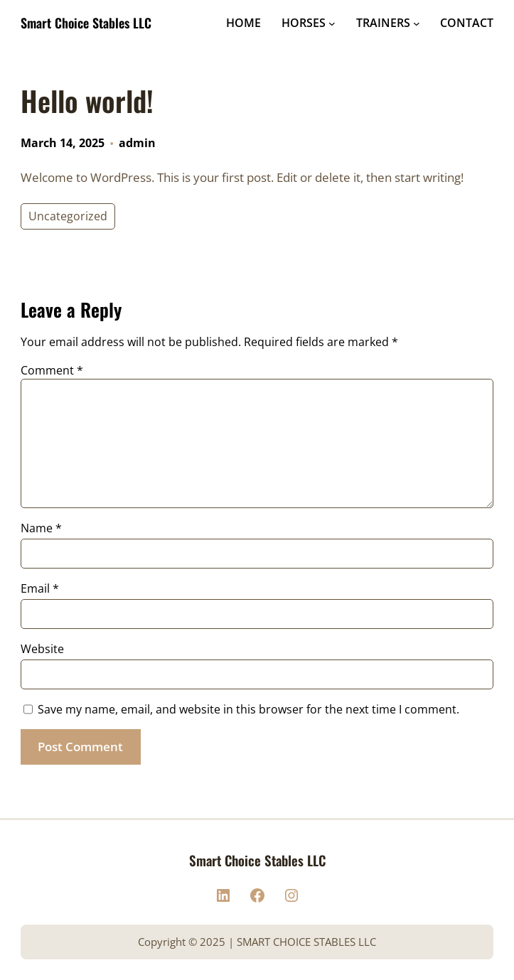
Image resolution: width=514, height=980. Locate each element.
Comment (52, 370)
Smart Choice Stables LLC (86, 23)
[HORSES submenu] (332, 23)
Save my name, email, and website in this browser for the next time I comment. (248, 709)
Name (41, 528)
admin (137, 143)
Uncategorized (68, 216)
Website (42, 649)
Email (40, 588)
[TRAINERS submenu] (417, 23)
